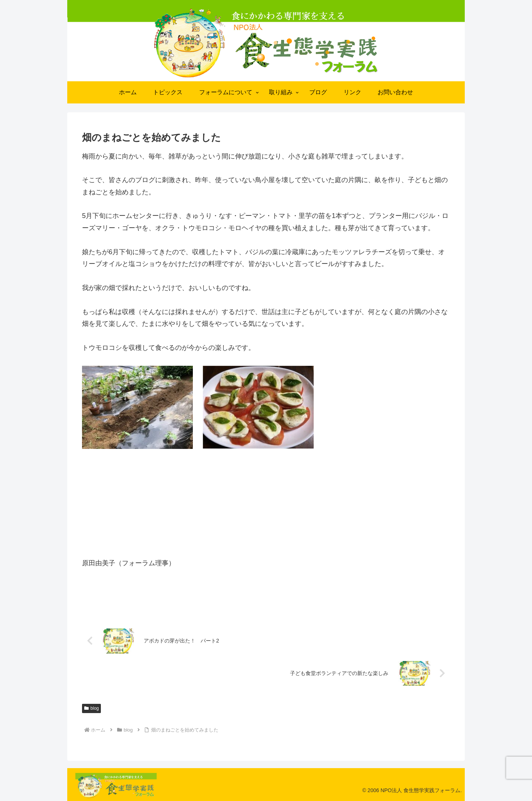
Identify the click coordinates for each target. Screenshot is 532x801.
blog (91, 708)
